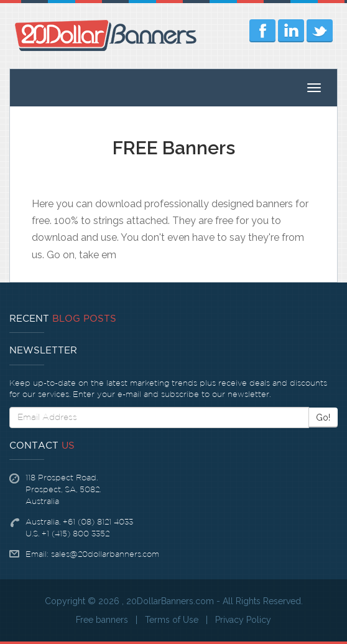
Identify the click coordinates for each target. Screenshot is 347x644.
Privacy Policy (243, 620)
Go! (323, 418)
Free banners (102, 620)
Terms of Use (172, 620)
